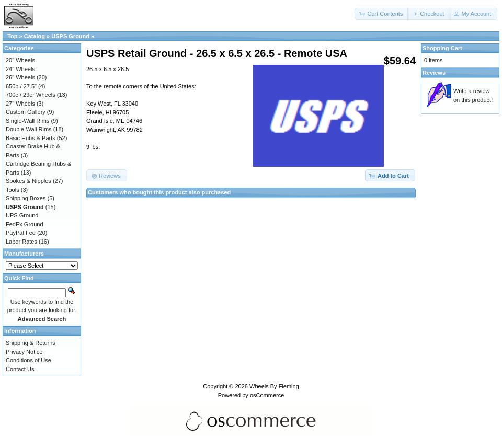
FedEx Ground (25, 224)
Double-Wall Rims (29, 129)
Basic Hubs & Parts (31, 138)
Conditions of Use (28, 360)
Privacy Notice (24, 352)
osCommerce (267, 395)
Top (12, 36)
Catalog (35, 36)
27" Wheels (20, 104)
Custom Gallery (26, 112)
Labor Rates (21, 242)
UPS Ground (22, 215)
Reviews (434, 73)
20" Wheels (20, 60)
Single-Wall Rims (27, 121)
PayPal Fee (21, 233)
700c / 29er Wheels (31, 95)
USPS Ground (70, 36)
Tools (13, 190)
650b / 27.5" (21, 86)
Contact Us (20, 369)
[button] (382, 14)
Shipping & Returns (31, 343)
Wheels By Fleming (274, 386)
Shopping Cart (442, 48)
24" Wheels (20, 69)
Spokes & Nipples (28, 181)
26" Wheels (20, 77)
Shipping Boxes (26, 198)
